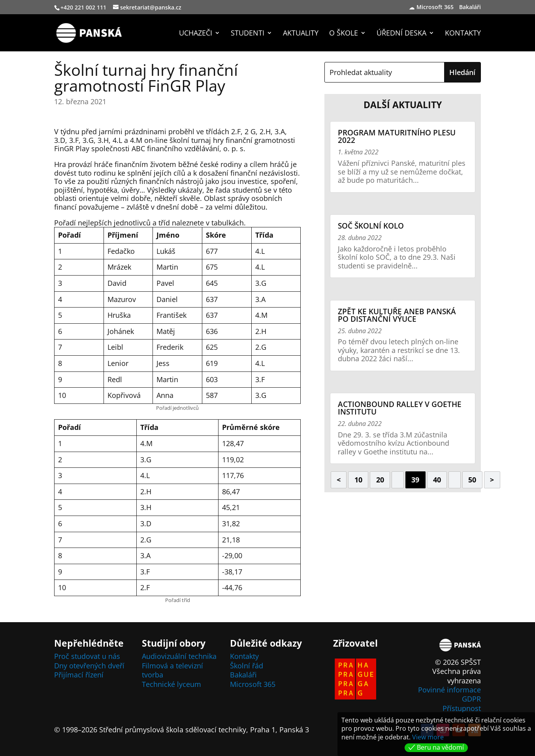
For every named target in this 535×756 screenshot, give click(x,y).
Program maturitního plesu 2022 (397, 136)
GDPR (471, 699)
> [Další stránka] (492, 480)
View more (428, 737)
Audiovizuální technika (179, 656)
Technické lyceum (171, 684)
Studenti (248, 34)
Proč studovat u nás (87, 656)
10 (358, 480)
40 (437, 480)
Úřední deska (401, 34)
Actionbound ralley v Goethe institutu (400, 408)
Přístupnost (462, 708)
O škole (344, 34)
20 (380, 480)
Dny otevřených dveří (89, 666)
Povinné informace (449, 690)
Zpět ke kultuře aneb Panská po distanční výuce (397, 315)
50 (472, 480)
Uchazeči (196, 34)
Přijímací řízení (79, 675)
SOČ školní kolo (371, 226)
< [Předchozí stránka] (339, 480)
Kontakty (463, 34)
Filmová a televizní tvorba (172, 670)
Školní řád (247, 666)
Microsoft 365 (435, 8)
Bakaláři (471, 8)
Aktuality (301, 34)
